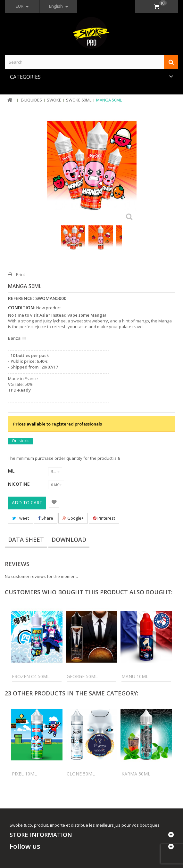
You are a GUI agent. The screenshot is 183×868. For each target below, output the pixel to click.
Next (133, 240)
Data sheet (26, 539)
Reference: (21, 298)
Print (21, 274)
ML (12, 471)
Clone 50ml (81, 774)
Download (69, 539)
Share (46, 518)
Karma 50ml (136, 774)
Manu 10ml (135, 676)
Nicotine (20, 484)
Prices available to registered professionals (58, 424)
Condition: (22, 308)
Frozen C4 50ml (31, 676)
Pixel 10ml (24, 774)
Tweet (21, 518)
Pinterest (104, 518)
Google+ (73, 518)
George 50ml (82, 676)
